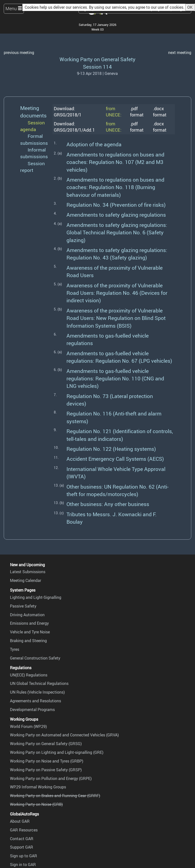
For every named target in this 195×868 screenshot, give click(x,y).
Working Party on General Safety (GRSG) (46, 744)
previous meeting (19, 52)
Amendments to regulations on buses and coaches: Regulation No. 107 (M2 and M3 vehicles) (115, 162)
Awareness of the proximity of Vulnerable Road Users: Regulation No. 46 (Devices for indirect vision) (117, 293)
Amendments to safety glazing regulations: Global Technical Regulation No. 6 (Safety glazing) (117, 232)
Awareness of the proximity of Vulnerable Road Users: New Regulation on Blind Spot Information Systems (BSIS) (116, 318)
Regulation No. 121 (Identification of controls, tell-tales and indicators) (120, 435)
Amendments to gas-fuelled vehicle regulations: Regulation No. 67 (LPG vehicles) (119, 357)
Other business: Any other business (108, 504)
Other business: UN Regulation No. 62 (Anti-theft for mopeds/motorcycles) (118, 490)
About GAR (20, 821)
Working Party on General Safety (97, 59)
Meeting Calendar (26, 580)
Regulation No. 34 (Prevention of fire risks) (116, 205)
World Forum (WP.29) (28, 726)
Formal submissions (34, 139)
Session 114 (97, 67)
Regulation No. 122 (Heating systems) (111, 449)
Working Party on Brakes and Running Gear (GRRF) (55, 796)
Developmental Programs (32, 710)
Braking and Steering (28, 641)
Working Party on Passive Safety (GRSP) (46, 770)
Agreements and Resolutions (35, 701)
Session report (32, 167)
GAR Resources (24, 830)
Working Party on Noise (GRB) (36, 804)
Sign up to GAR (24, 856)
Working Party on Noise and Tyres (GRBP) (47, 761)
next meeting (180, 52)
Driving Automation (27, 615)
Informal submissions (34, 153)
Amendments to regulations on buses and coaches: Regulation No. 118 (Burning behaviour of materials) (115, 187)
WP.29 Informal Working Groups (38, 787)
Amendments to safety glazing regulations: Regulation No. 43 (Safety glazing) (117, 254)
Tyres (15, 649)
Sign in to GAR (23, 865)
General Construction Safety (35, 658)
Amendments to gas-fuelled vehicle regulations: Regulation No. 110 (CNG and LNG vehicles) (115, 378)
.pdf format (137, 112)
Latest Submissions (28, 572)
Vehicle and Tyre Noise (30, 632)
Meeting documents (33, 112)
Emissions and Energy (29, 623)
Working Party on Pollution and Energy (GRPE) (51, 778)
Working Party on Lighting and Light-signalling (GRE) (57, 752)
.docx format (160, 112)
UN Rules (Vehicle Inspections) (37, 692)
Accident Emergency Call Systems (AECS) (115, 459)
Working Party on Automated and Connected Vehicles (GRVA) (64, 735)
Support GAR (22, 847)
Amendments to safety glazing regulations (116, 215)
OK (190, 7)
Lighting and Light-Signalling (36, 597)
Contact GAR (22, 839)
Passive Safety (23, 606)
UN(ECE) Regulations (29, 675)
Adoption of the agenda (94, 144)
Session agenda (32, 126)
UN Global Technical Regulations (39, 683)
